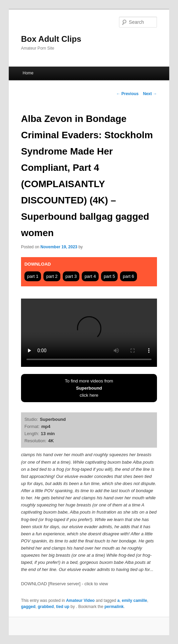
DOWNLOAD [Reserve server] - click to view (64, 584)
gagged (28, 607)
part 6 (128, 276)
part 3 (71, 276)
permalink (114, 607)
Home (28, 73)
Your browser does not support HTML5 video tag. (89, 333)
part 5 (109, 276)
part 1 (33, 276)
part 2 (52, 276)
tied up (63, 607)
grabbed (46, 607)
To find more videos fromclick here (89, 388)
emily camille (134, 601)
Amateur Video (80, 601)
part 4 (90, 276)
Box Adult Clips (51, 39)
